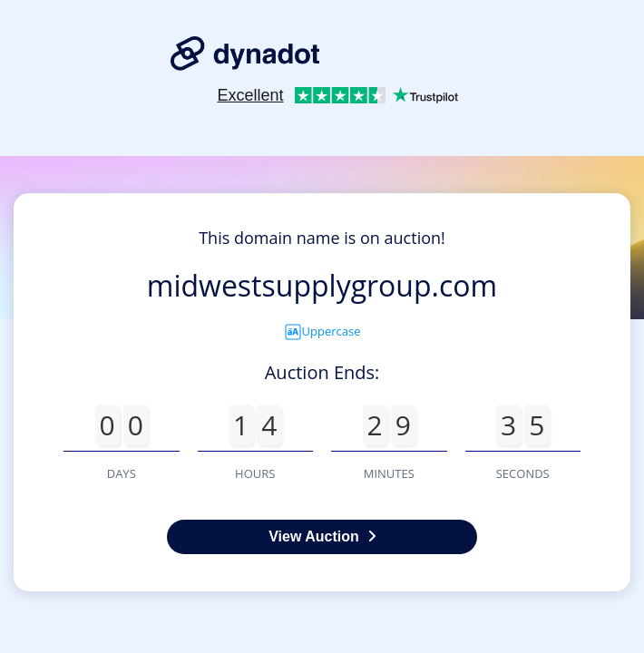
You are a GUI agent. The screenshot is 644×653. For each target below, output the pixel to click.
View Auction (322, 536)
